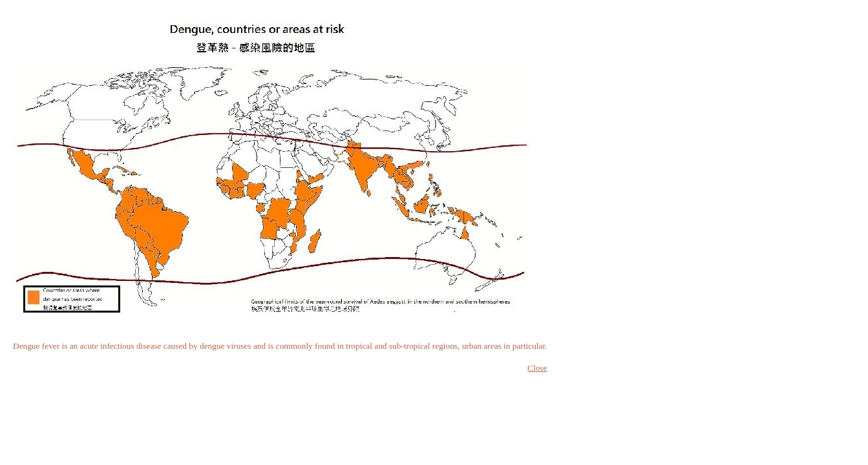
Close (537, 368)
